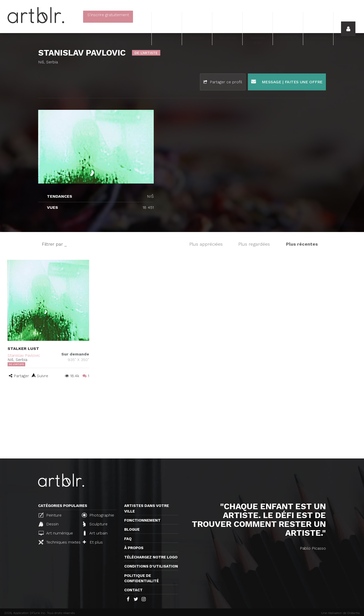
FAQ (128, 539)
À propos (134, 548)
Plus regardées (254, 244)
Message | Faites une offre (287, 82)
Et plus (93, 542)
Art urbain (95, 533)
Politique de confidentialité (141, 578)
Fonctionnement (142, 520)
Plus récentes (302, 244)
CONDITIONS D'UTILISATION (151, 566)
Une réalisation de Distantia (340, 613)
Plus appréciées (206, 244)
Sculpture (95, 524)
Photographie (98, 515)
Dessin (49, 524)
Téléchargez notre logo (151, 557)
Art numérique (56, 533)
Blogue (132, 529)
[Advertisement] (182, 421)
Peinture (50, 515)
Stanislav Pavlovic (24, 355)
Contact (133, 590)
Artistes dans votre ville (147, 508)
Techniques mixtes (58, 542)
